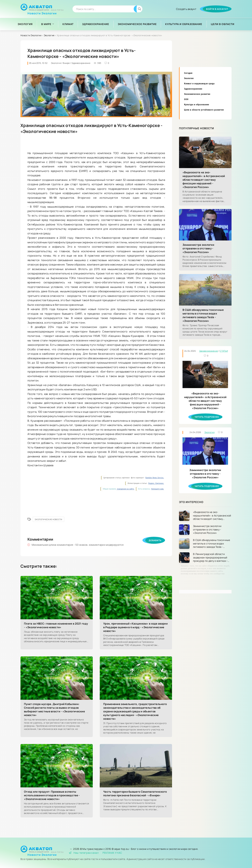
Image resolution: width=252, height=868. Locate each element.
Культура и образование (184, 24)
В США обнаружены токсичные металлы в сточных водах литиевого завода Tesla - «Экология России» (203, 315)
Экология (25, 24)
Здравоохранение (96, 24)
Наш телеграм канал (84, 853)
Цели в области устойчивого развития (204, 110)
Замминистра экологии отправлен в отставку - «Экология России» (198, 248)
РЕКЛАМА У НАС (112, 853)
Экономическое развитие (137, 24)
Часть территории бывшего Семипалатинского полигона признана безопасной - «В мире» (135, 793)
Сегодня (188, 73)
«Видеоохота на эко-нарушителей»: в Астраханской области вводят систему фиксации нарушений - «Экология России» (204, 180)
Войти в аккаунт (217, 9)
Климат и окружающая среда (199, 84)
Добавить (155, 540)
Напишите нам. (158, 489)
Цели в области (223, 24)
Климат (68, 24)
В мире (46, 24)
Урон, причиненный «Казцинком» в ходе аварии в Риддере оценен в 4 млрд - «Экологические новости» (135, 627)
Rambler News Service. (155, 478)
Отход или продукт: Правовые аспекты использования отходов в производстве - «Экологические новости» (52, 795)
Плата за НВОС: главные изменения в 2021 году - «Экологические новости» (56, 625)
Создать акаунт (186, 9)
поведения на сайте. (125, 489)
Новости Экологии (42, 12)
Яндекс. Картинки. (156, 483)
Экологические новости (48, 519)
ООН (186, 99)
